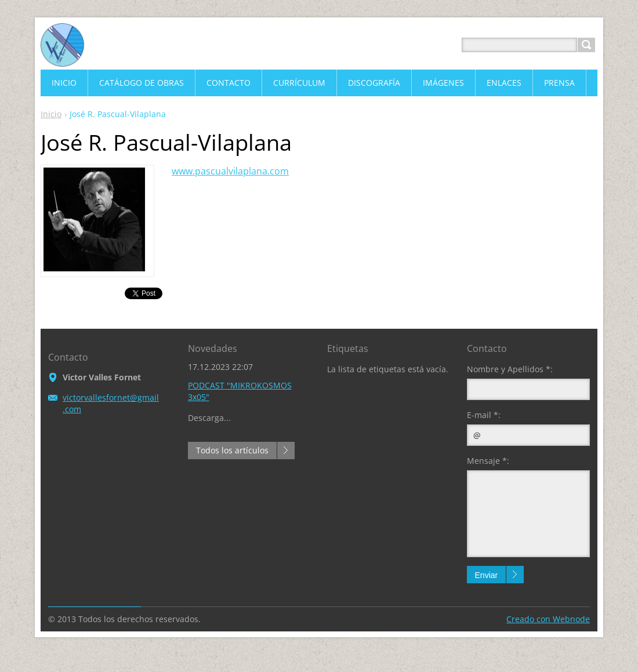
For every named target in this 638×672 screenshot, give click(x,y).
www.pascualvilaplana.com (230, 171)
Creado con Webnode (548, 619)
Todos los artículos (232, 450)
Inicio (51, 114)
